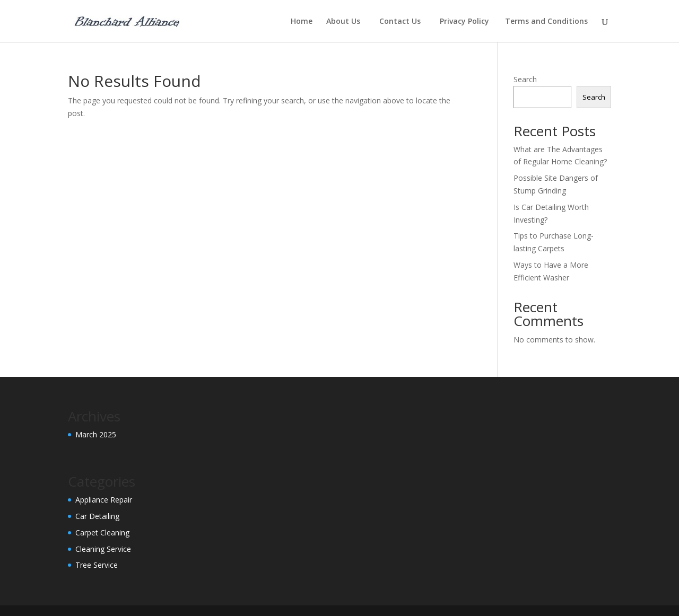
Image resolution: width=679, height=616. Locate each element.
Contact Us (403, 22)
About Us (346, 22)
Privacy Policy (465, 22)
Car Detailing (97, 516)
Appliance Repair (104, 500)
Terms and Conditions (547, 22)
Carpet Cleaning (102, 533)
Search (525, 79)
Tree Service (97, 565)
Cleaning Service (103, 549)
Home (302, 22)
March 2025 (96, 434)
